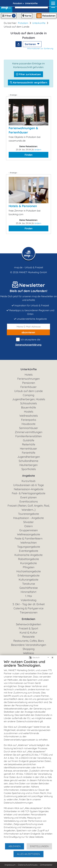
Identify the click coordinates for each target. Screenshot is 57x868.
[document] (28, 751)
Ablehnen (15, 846)
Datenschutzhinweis (28, 865)
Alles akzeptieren (28, 854)
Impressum (10, 865)
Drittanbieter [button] (46, 865)
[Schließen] (52, 658)
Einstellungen (39, 846)
